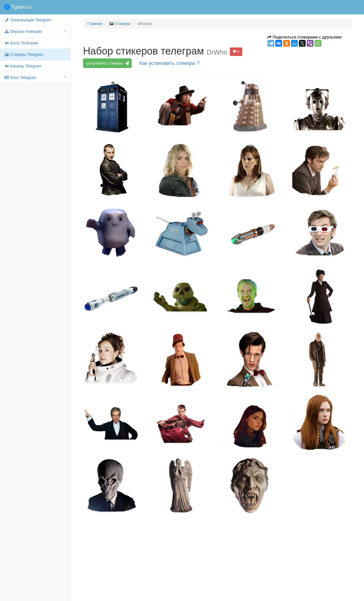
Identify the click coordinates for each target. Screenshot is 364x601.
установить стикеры (108, 63)
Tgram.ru (18, 7)
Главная (95, 24)
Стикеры (123, 24)
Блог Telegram (35, 77)
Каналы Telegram (23, 66)
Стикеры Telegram (24, 55)
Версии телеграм (35, 31)
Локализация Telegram (28, 20)
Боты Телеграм (21, 43)
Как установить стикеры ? (169, 63)
